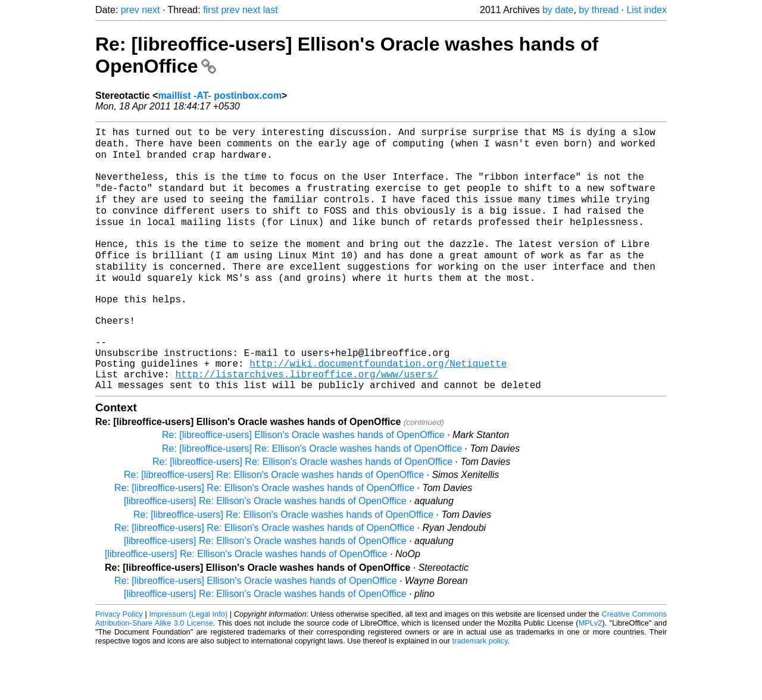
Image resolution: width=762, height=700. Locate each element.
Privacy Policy (119, 664)
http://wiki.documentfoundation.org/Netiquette (378, 408)
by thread (599, 10)
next (151, 10)
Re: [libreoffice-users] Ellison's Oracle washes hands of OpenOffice (303, 485)
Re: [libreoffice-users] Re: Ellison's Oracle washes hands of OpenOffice (312, 499)
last (271, 10)
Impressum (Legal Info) (188, 664)
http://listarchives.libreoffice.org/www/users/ (307, 421)
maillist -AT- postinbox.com (220, 96)
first (211, 10)
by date (558, 10)
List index (647, 10)
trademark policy (480, 691)
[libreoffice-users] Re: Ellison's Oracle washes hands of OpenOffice (265, 551)
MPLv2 (591, 673)
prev (130, 10)
